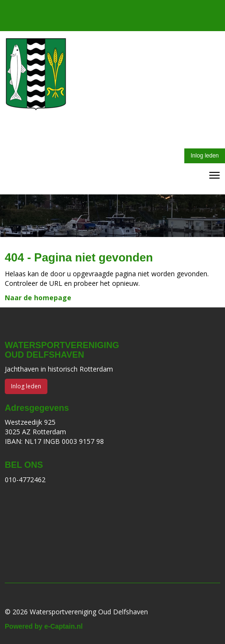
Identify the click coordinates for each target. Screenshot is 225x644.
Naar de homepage (38, 298)
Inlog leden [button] (205, 156)
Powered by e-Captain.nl (44, 626)
